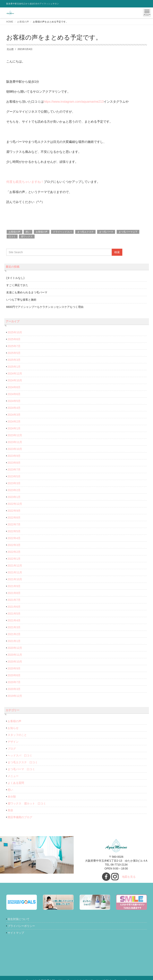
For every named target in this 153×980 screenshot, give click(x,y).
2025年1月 (14, 367)
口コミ (12, 237)
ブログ (12, 749)
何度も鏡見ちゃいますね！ (25, 182)
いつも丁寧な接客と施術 (21, 300)
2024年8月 (14, 387)
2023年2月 (14, 490)
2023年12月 (15, 435)
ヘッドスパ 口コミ (20, 755)
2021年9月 (14, 586)
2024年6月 (14, 394)
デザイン (13, 742)
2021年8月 (14, 593)
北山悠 (10, 49)
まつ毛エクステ (85, 232)
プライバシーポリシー (21, 926)
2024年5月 (14, 401)
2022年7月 (14, 524)
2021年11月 (15, 572)
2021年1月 (14, 641)
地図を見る (129, 877)
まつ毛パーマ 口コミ (21, 769)
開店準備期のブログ (20, 817)
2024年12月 (15, 374)
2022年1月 (14, 559)
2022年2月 (14, 552)
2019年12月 (15, 696)
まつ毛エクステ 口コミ (23, 762)
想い (28, 232)
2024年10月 (15, 380)
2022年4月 (14, 538)
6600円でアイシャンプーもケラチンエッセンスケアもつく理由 (45, 307)
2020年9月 (14, 668)
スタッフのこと (17, 735)
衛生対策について (19, 919)
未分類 (12, 797)
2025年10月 (15, 332)
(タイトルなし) (15, 278)
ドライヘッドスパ (62, 232)
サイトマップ (16, 933)
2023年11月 (15, 442)
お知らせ (13, 728)
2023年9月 (14, 456)
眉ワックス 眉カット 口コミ (27, 803)
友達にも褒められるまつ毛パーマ (27, 292)
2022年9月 (14, 511)
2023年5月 (14, 476)
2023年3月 (14, 483)
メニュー (13, 776)
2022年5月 (14, 531)
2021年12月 (15, 566)
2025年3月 (14, 360)
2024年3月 (14, 415)
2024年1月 (14, 428)
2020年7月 (14, 682)
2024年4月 (14, 408)
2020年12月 (15, 648)
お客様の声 (23, 22)
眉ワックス (27, 237)
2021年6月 (14, 607)
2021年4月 (14, 620)
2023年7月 (14, 470)
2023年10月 (15, 449)
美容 (10, 810)
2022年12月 (15, 504)
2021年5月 (14, 614)
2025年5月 (14, 353)
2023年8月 (14, 463)
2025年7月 (14, 346)
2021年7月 (14, 600)
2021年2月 (14, 634)
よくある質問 (16, 783)
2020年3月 (14, 689)
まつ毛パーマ (106, 232)
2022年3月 (14, 545)
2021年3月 (14, 627)
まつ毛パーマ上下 (128, 232)
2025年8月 (14, 339)
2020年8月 (14, 675)
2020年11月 (15, 655)
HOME (10, 22)
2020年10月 (15, 662)
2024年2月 (14, 422)
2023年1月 (14, 497)
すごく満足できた (17, 285)
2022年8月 (14, 518)
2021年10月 (15, 579)
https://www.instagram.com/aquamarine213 (74, 102)
